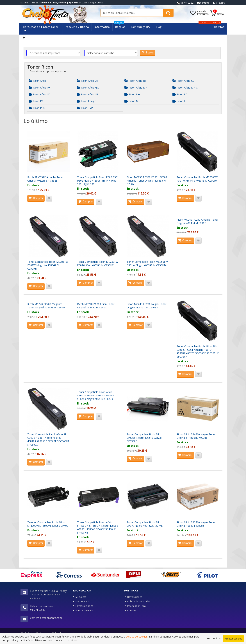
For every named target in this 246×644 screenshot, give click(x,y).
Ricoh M (131, 101)
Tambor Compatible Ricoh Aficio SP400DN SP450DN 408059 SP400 (48, 524)
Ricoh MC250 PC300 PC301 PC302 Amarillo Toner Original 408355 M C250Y (147, 181)
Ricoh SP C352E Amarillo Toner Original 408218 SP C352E (45, 179)
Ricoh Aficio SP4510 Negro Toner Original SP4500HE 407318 (196, 436)
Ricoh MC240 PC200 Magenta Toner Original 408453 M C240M (46, 306)
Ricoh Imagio (86, 101)
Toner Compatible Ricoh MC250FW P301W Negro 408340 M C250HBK (147, 263)
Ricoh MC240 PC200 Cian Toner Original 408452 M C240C (96, 306)
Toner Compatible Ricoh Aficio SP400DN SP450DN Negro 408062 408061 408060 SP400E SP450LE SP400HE (98, 527)
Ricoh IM (36, 101)
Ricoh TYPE (85, 108)
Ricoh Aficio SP (87, 94)
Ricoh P (179, 101)
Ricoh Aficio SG (40, 94)
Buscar (147, 53)
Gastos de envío (85, 610)
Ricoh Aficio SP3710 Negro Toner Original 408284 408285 (196, 524)
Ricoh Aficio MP (136, 88)
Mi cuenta (221, 3)
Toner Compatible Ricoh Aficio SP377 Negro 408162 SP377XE (145, 524)
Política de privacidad (139, 601)
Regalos (119, 26)
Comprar (35, 198)
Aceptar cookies (233, 641)
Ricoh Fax (132, 94)
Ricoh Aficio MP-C (185, 88)
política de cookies (137, 639)
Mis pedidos (82, 601)
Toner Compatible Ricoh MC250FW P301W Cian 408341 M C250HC (98, 263)
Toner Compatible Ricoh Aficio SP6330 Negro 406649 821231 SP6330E (145, 438)
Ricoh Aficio (38, 81)
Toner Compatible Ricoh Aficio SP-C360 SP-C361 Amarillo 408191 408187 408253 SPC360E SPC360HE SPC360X (198, 351)
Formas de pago (84, 606)
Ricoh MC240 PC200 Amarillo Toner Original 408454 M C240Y (197, 221)
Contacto (203, 3)
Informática (102, 27)
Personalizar (214, 641)
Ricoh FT (180, 94)
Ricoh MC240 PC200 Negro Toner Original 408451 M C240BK (147, 306)
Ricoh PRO (37, 108)
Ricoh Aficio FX (39, 88)
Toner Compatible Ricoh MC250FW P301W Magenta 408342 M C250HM (48, 265)
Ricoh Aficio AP (88, 81)
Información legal (137, 606)
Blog (159, 27)
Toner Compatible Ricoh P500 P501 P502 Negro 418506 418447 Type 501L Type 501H (98, 181)
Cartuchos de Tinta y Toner (41, 29)
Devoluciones (135, 597)
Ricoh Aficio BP (135, 81)
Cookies (132, 610)
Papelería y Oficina (77, 27)
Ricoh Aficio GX (88, 88)
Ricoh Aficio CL (183, 81)
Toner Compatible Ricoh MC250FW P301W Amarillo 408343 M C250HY (197, 179)
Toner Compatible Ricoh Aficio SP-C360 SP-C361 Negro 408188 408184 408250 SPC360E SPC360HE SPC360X (48, 439)
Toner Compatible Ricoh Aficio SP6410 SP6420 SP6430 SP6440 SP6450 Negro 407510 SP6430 (96, 395)
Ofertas (219, 27)
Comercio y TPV (141, 27)
